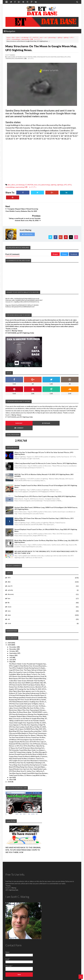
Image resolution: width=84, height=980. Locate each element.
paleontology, (45, 57)
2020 (10, 629)
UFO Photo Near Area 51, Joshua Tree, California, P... (27, 757)
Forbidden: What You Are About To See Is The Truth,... (28, 660)
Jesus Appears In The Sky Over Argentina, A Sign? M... (27, 711)
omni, (35, 57)
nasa (9, 597)
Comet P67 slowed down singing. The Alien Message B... (28, 738)
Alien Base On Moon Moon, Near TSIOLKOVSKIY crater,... (29, 698)
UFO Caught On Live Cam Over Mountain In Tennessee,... (28, 746)
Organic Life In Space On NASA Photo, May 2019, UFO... (28, 715)
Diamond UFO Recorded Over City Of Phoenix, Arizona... (28, 730)
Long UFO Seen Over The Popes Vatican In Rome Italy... (28, 656)
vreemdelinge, (10, 58)
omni (41, 37)
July (11, 643)
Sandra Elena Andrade (17, 111)
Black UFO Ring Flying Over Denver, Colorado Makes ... (28, 753)
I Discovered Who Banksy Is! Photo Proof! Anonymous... (28, 719)
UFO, (66, 57)
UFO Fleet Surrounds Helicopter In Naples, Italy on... (27, 690)
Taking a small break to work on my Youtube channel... (27, 706)
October (13, 637)
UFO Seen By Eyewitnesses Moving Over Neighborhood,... (29, 700)
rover (9, 609)
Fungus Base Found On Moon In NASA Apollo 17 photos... (28, 742)
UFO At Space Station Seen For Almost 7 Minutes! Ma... (28, 721)
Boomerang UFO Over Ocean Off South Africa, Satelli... (28, 685)
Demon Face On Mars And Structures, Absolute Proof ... (28, 673)
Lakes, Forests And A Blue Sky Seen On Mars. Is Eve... (27, 694)
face (9, 584)
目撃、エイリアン (36, 39)
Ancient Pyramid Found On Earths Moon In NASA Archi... (28, 740)
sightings (66, 37)
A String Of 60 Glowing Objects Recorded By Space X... (28, 681)
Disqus (64, 245)
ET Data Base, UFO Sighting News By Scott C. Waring (21, 978)
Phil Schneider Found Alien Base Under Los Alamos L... (28, 736)
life (8, 588)
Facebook (74, 245)
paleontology (52, 37)
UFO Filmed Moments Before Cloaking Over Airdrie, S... (28, 687)
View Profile (27, 225)
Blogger (55, 245)
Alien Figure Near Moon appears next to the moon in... (28, 677)
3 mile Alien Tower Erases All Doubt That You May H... (27, 666)
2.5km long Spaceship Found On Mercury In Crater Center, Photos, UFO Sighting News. (46, 449)
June (11, 645)
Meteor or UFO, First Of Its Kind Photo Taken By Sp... (27, 732)
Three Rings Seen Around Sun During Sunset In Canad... (28, 751)
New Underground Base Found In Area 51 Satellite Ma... (28, 683)
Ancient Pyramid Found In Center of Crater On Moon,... (28, 692)
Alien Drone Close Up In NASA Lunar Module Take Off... (28, 669)
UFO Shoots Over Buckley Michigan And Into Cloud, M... (28, 662)
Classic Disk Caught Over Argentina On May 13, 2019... (28, 709)
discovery (11, 580)
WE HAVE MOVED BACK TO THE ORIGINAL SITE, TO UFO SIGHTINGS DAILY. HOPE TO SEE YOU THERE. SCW (23, 836)
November (13, 635)
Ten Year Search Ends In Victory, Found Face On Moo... (27, 723)
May (11, 648)
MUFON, (30, 57)
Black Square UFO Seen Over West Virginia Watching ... (28, 664)
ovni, (38, 57)
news (9, 601)
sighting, (54, 57)
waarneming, (19, 58)
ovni (45, 37)
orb (9, 605)
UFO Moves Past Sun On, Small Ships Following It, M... (27, 749)
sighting (60, 37)
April (11, 763)
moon (9, 593)
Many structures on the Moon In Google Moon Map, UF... (28, 704)
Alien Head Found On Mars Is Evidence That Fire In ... (27, 744)
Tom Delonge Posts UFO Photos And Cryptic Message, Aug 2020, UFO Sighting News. (45, 482)
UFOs (8, 39)
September (13, 639)
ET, (27, 57)
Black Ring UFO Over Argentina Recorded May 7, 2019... (28, 717)
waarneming (25, 39)
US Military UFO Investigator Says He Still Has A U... (27, 725)
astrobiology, (21, 57)
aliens (18, 37)
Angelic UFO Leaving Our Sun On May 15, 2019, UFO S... (28, 675)
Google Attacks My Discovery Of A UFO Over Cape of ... (28, 727)
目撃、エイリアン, (29, 58)
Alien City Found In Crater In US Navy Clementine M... (27, 658)
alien (13, 37)
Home (8, 37)
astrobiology (25, 37)
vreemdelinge (16, 39)
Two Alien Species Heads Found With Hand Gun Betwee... (29, 759)
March (12, 765)
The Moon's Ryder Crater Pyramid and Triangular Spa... (28, 650)
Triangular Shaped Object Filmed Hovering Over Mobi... (28, 702)
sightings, (61, 57)
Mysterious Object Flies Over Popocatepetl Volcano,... (28, 696)
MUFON (36, 37)
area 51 (10, 572)
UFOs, (69, 57)
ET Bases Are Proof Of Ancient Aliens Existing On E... (27, 734)
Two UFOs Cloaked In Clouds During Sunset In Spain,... (28, 654)
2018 (10, 768)
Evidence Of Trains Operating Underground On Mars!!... (28, 679)
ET (31, 37)
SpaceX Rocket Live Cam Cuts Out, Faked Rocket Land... (28, 755)
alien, (9, 57)
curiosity (10, 576)
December (13, 633)
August (12, 641)
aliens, (13, 57)
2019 (10, 631)
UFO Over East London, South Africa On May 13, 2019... (28, 713)
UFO (72, 37)
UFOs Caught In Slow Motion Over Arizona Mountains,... (28, 652)
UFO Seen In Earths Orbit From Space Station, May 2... (27, 671)
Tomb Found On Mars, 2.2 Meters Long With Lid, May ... (28, 761)
